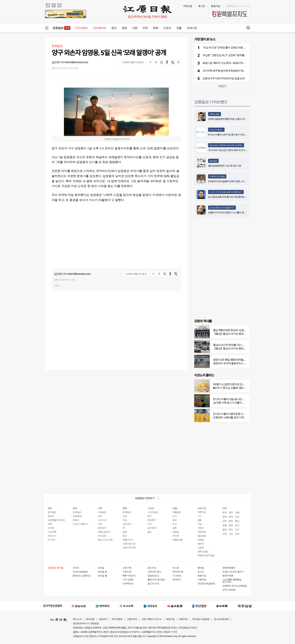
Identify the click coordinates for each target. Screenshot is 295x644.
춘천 (225, 512)
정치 (114, 28)
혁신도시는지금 (105, 540)
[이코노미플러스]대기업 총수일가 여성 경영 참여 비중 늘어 (236, 134)
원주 (231, 512)
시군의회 (52, 532)
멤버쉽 (201, 568)
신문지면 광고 (154, 572)
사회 (135, 28)
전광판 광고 (153, 576)
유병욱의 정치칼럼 (217, 176)
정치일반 (52, 512)
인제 (225, 534)
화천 (231, 529)
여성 (125, 520)
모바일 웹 (102, 576)
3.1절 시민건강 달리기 (233, 572)
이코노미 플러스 (216, 130)
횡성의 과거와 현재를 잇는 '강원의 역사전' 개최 (238, 345)
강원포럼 (202, 532)
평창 (231, 525)
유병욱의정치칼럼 (206, 555)
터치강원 (102, 536)
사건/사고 (102, 520)
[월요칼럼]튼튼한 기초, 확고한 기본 (225, 166)
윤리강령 (90, 619)
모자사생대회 (229, 590)
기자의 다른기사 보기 (133, 62)
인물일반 (177, 512)
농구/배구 (152, 528)
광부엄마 (102, 528)
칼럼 (200, 520)
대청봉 (201, 540)
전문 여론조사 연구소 (152, 619)
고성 (231, 534)
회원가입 (216, 6)
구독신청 (187, 6)
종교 (125, 536)
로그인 (202, 6)
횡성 (237, 521)
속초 (237, 517)
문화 (155, 28)
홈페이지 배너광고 (157, 579)
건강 (125, 516)
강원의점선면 (129, 544)
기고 (200, 516)
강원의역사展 (129, 547)
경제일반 (77, 512)
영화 (125, 532)
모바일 (101, 568)
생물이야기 (128, 540)
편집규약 (103, 619)
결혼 (175, 528)
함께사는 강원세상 (82, 576)
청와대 (51, 516)
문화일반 (127, 512)
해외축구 (152, 520)
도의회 (51, 528)
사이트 (76, 568)
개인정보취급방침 (206, 583)
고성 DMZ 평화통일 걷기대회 (232, 581)
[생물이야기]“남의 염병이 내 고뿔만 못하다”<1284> (232, 212)
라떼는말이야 (104, 532)
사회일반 (102, 512)
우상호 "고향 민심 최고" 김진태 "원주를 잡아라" (228, 55)
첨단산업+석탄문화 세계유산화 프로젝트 (226, 145)
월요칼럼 (213, 161)
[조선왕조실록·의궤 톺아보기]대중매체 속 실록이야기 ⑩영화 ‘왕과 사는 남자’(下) (246, 197)
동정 (175, 520)
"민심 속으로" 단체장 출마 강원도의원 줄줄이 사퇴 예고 (232, 47)
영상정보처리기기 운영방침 (86, 623)
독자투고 (177, 579)
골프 (150, 532)
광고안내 (152, 568)
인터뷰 (176, 536)
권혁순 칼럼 (215, 114)
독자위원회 (117, 619)
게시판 (176, 568)
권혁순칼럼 (203, 551)
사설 (200, 524)
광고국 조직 (153, 583)
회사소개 (77, 619)
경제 (124, 28)
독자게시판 (178, 572)
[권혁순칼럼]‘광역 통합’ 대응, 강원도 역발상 (228, 119)
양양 (237, 534)
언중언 (201, 528)
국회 (50, 524)
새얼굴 (176, 532)
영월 (225, 525)
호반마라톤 (228, 576)
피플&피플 (177, 540)
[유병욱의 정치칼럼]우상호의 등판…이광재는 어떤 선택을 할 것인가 (240, 181)
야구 (150, 524)
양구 (237, 529)
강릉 (237, 512)
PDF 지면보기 (129, 576)
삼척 (225, 521)
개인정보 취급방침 (201, 619)
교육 (100, 516)
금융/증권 (77, 516)
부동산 (76, 520)
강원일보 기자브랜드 (211, 102)
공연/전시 (127, 524)
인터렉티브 (100, 28)
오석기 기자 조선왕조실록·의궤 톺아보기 (226, 192)
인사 (175, 516)
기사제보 (177, 576)
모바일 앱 (102, 572)
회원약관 (183, 619)
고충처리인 (132, 619)
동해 (225, 517)
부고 (175, 524)
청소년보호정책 (221, 619)
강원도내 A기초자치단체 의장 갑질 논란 (224, 78)
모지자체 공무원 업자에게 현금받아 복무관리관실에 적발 (233, 71)
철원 (225, 529)
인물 (179, 28)
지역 (145, 28)
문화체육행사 (229, 568)
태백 (231, 517)
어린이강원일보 (80, 572)
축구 (150, 516)
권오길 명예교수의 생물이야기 (222, 208)
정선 (237, 525)
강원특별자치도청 (56, 520)
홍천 (231, 521)
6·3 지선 (51, 540)
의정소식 (52, 536)
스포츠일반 (153, 512)
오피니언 (192, 28)
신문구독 (127, 568)
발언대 (201, 544)
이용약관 (202, 579)
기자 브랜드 (81, 28)
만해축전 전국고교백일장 (235, 586)
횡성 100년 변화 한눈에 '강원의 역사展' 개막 (236, 330)
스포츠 (167, 28)
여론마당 (202, 512)
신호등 (201, 547)
